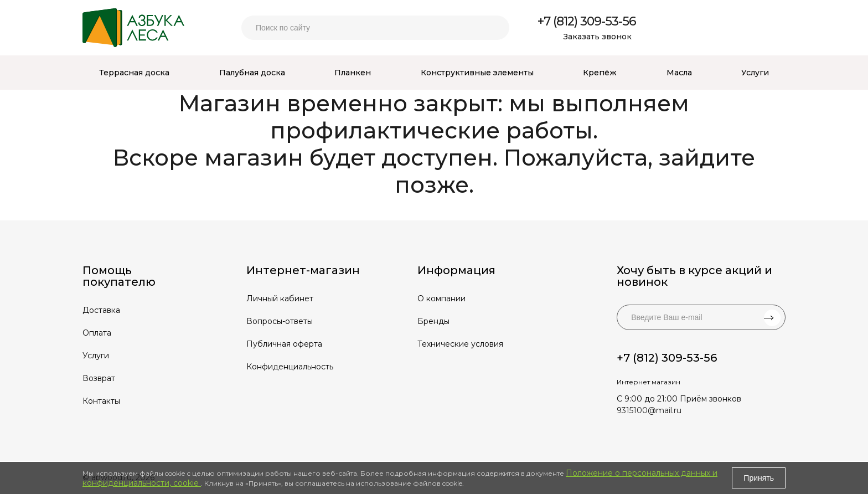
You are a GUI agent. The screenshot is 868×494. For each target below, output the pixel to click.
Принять (759, 478)
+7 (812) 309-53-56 (587, 21)
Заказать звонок (598, 37)
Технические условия (460, 344)
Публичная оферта (284, 344)
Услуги (96, 356)
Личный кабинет (280, 299)
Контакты (101, 401)
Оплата (97, 333)
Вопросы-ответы (280, 321)
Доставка (101, 310)
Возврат (99, 378)
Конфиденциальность (290, 367)
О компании (441, 299)
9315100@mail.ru (649, 410)
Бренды (433, 321)
